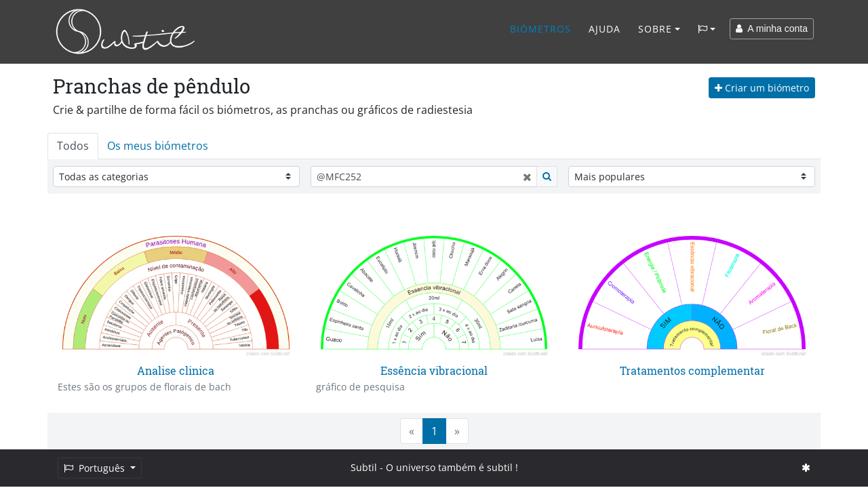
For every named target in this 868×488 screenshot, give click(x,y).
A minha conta (772, 28)
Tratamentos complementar (692, 370)
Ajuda (605, 29)
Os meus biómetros (158, 146)
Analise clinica (176, 370)
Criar (762, 88)
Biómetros (540, 29)
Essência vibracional (434, 370)
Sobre (655, 29)
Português (96, 468)
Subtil (364, 467)
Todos (73, 146)
